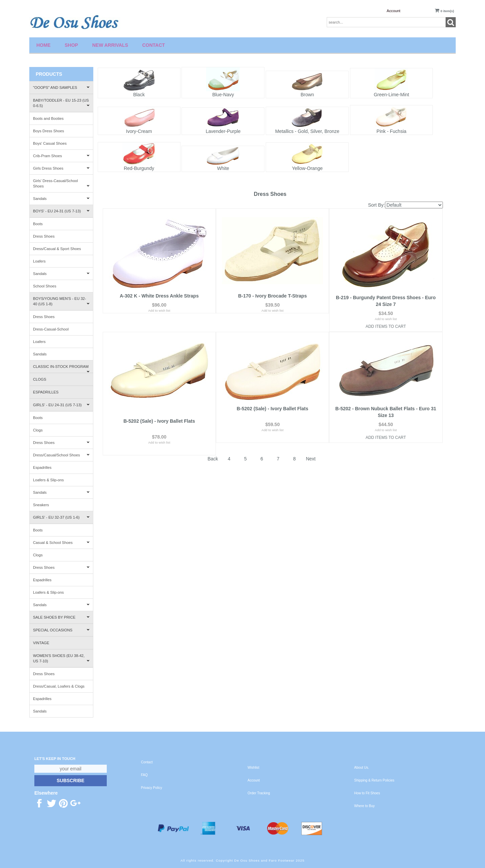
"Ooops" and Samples (61, 88)
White (223, 168)
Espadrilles (46, 392)
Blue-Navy (223, 95)
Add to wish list (159, 319)
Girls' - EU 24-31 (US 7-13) (61, 405)
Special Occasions (61, 630)
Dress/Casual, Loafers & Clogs (59, 686)
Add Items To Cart (386, 326)
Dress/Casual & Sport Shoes (57, 249)
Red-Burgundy (139, 168)
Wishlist (253, 768)
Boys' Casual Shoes (50, 143)
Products (49, 74)
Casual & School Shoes (61, 543)
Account (393, 11)
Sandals (61, 199)
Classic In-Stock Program (61, 369)
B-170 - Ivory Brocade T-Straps (272, 298)
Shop (71, 45)
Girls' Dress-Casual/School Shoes (61, 183)
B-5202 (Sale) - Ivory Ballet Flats (159, 409)
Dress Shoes (44, 236)
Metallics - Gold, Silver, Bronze (307, 131)
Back (213, 446)
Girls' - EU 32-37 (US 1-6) (61, 517)
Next (311, 446)
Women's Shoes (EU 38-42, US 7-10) (61, 658)
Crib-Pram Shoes (61, 156)
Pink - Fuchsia (392, 131)
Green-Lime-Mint (392, 95)
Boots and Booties (48, 118)
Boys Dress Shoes (48, 131)
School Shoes (45, 286)
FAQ (144, 775)
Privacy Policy (152, 788)
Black (139, 95)
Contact (153, 45)
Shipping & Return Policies (374, 780)
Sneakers (41, 505)
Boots (38, 224)
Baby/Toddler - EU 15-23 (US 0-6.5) (61, 103)
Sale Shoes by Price (61, 617)
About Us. (362, 768)
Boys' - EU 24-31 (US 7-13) (61, 211)
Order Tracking (259, 793)
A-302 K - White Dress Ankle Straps (159, 298)
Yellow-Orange (307, 168)
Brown (307, 95)
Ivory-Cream (139, 131)
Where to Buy (365, 806)
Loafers (39, 261)
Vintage (41, 643)
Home (43, 45)
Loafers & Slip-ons (48, 480)
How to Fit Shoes (367, 793)
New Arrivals (110, 45)
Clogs (40, 379)
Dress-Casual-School (51, 329)
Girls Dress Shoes (61, 168)
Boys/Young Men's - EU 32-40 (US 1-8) (61, 301)
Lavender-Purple (223, 131)
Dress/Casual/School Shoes (61, 455)
